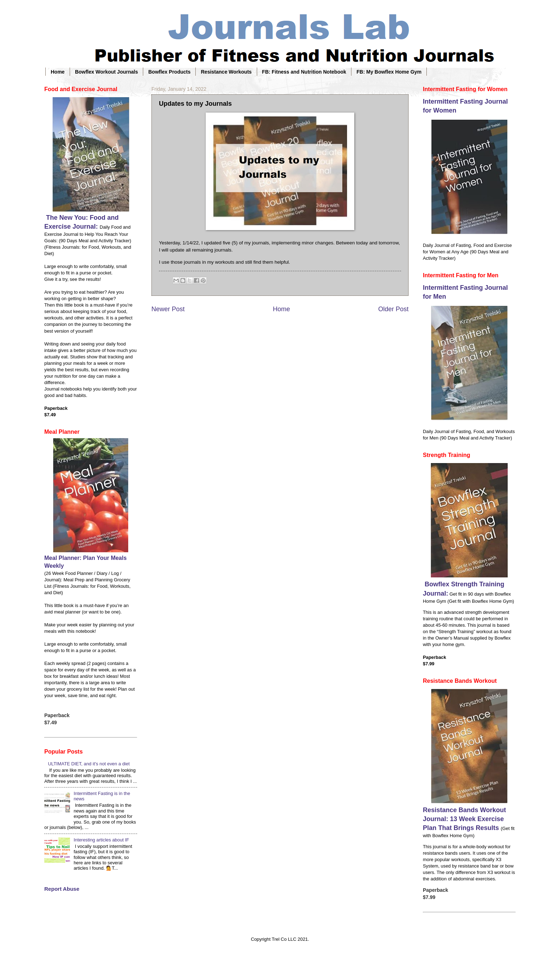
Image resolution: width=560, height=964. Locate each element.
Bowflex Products (169, 72)
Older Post (393, 309)
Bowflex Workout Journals (106, 72)
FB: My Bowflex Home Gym (389, 72)
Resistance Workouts (226, 72)
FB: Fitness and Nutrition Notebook (304, 72)
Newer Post (168, 309)
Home (58, 72)
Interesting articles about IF (101, 840)
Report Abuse (62, 889)
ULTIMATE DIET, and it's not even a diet (89, 764)
